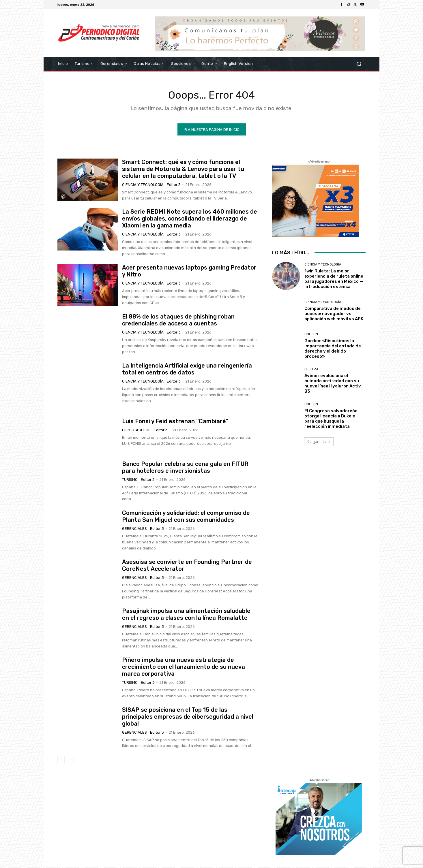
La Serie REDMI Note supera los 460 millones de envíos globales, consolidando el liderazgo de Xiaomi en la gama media (190, 220)
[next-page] (70, 761)
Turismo (130, 481)
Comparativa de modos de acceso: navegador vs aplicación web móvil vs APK (334, 315)
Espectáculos (136, 431)
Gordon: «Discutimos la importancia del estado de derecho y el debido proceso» (333, 350)
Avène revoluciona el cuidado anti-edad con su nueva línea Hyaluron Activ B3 (333, 385)
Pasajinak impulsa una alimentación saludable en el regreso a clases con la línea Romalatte (186, 615)
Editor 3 (174, 186)
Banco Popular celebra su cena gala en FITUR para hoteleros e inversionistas (185, 468)
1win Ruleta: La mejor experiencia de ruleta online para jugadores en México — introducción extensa (334, 280)
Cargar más (319, 443)
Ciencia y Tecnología (143, 186)
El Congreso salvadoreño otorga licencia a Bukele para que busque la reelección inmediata (331, 420)
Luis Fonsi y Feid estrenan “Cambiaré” (175, 422)
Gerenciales (134, 530)
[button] (359, 64)
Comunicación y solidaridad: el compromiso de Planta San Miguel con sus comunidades (186, 517)
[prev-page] (61, 761)
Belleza (311, 371)
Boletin (311, 335)
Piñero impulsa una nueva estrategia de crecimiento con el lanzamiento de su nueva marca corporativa (184, 668)
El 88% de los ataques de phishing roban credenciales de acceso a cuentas (178, 321)
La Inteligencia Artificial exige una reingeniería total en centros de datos (187, 370)
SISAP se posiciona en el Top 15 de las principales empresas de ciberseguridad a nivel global (188, 718)
